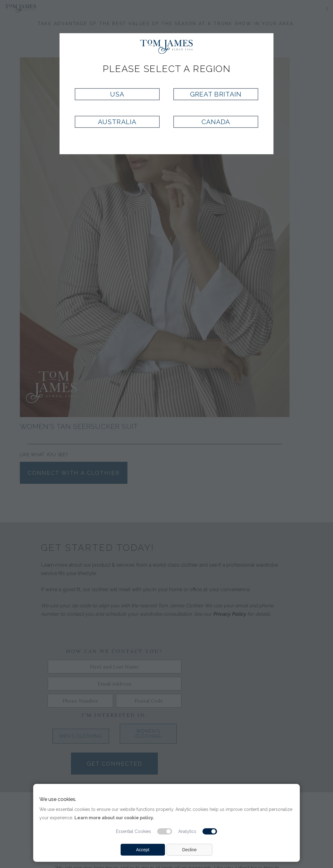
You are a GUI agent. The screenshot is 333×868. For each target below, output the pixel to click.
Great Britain (216, 94)
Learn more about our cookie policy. (114, 818)
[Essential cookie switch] (165, 831)
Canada (216, 122)
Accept (143, 850)
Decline (190, 850)
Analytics (187, 831)
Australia (117, 122)
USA (117, 94)
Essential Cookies (133, 831)
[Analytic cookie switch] (210, 831)
